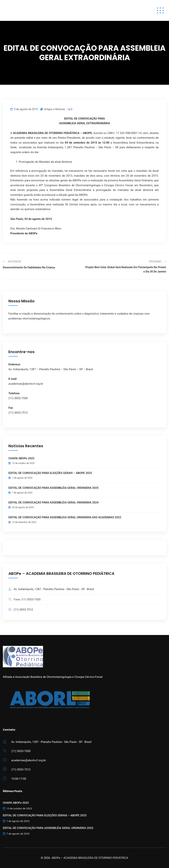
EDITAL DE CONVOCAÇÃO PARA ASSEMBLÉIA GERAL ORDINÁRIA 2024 (54, 502)
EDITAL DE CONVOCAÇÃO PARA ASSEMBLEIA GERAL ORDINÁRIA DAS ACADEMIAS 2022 (65, 517)
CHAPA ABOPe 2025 (21, 458)
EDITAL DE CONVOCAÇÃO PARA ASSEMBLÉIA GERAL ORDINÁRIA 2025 (54, 488)
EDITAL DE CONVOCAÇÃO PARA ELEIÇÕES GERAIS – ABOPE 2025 (50, 473)
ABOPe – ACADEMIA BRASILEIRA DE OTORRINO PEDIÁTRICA (90, 858)
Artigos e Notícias (55, 109)
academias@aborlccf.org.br (29, 760)
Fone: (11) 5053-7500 (27, 599)
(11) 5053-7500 (21, 751)
